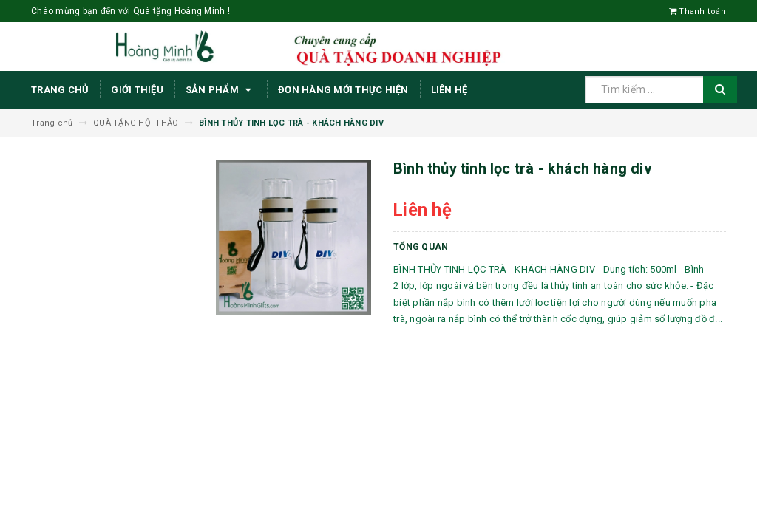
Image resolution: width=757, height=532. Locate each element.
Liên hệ (449, 90)
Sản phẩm (221, 90)
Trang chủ (60, 90)
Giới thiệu (137, 90)
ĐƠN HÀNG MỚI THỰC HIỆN (343, 90)
